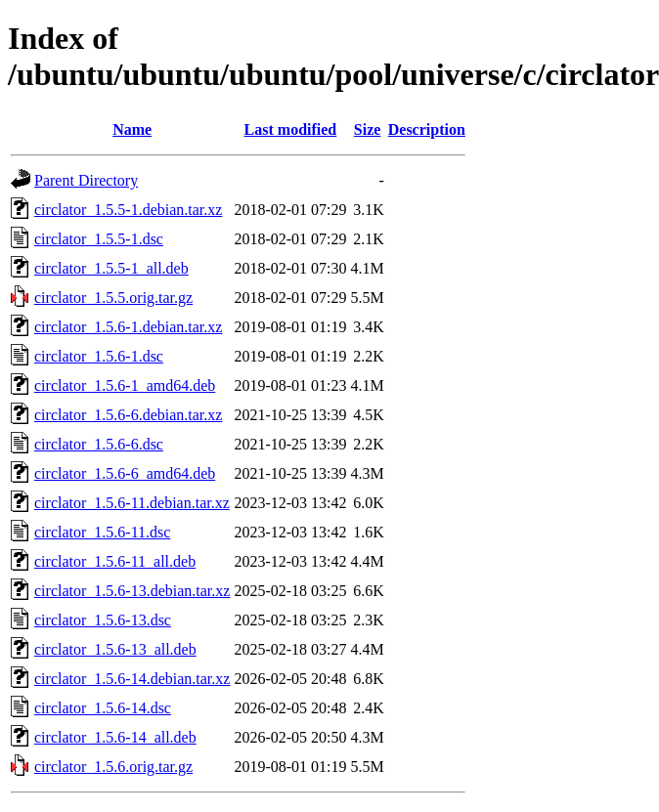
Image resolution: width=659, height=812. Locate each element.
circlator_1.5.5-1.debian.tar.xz (128, 210)
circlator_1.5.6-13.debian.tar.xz (132, 591)
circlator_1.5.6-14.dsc (103, 708)
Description (427, 129)
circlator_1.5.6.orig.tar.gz (113, 767)
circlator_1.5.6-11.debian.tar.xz (132, 503)
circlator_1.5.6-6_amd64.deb (125, 473)
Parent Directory (86, 180)
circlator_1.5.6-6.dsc (99, 444)
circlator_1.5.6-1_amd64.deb (125, 385)
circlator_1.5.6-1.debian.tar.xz (128, 327)
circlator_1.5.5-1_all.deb (111, 268)
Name (132, 129)
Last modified (291, 129)
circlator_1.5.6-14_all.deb (115, 737)
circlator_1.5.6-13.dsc (103, 620)
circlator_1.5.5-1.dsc (99, 239)
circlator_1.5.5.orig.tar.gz (113, 298)
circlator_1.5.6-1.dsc (99, 356)
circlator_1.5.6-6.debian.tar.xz (128, 415)
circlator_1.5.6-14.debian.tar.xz (132, 679)
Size (368, 129)
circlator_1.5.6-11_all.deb (115, 561)
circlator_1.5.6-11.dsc (102, 532)
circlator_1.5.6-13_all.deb (115, 649)
